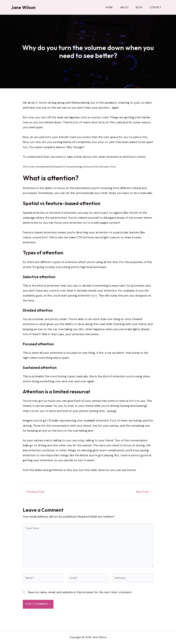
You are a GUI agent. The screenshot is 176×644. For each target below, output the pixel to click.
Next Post (144, 492)
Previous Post (34, 492)
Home (109, 7)
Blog (139, 7)
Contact (156, 7)
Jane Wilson (23, 7)
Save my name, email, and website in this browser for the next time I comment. (80, 594)
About (124, 7)
